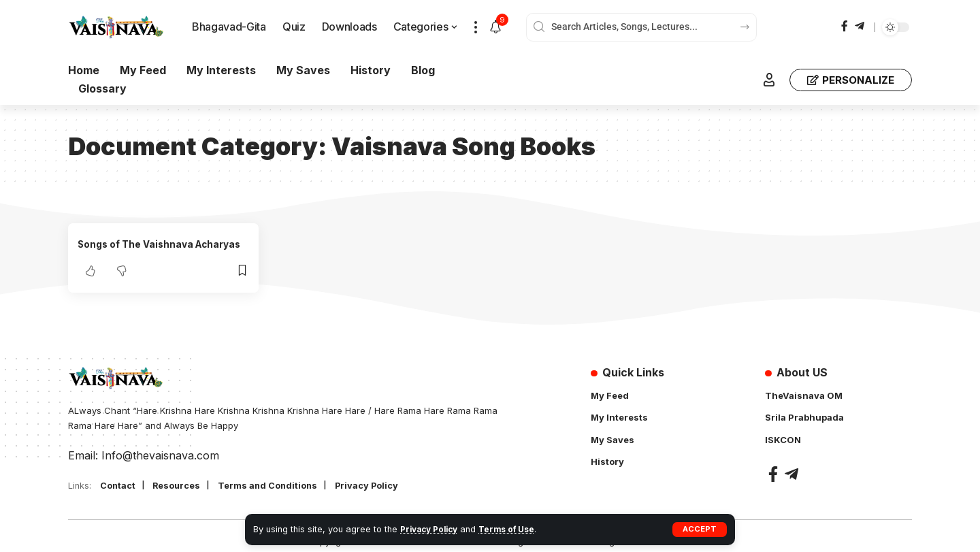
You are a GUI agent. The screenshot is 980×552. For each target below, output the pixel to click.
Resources (184, 486)
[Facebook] (845, 26)
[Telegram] (860, 26)
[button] (699, 530)
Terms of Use (514, 529)
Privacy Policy (432, 529)
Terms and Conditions (283, 486)
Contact (120, 486)
